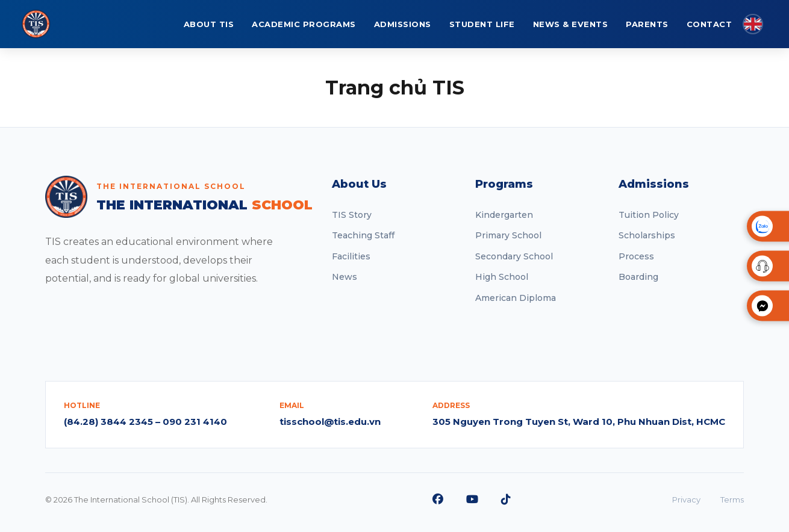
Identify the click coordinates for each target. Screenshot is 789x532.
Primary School (508, 235)
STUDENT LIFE (482, 24)
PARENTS (647, 24)
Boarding (638, 277)
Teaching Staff (363, 235)
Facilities (351, 256)
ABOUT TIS (209, 24)
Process (636, 256)
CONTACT (709, 24)
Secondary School (514, 256)
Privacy (686, 500)
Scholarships (647, 235)
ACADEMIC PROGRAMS (304, 24)
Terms (732, 500)
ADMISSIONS (403, 24)
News (345, 277)
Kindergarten (504, 215)
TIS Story (352, 215)
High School (502, 277)
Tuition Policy (649, 215)
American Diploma (516, 298)
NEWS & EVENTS (571, 24)
